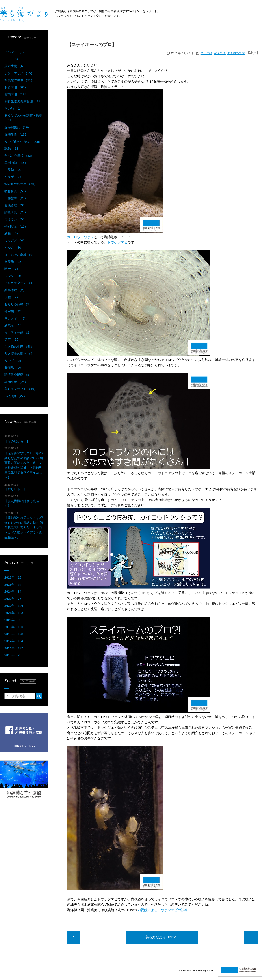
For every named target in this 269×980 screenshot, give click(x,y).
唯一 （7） (12, 269)
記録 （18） (13, 149)
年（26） (14, 655)
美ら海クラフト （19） (21, 389)
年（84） (14, 592)
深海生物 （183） (17, 134)
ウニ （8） (12, 59)
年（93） (14, 620)
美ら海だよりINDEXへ (162, 937)
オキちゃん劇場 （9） (20, 255)
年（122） (15, 648)
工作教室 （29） (16, 198)
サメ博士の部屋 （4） (20, 354)
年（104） (15, 641)
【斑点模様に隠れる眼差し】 (22, 501)
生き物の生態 (236, 53)
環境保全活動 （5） (18, 375)
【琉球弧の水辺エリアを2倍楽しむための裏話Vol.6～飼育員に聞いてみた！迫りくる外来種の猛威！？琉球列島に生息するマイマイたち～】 (24, 463)
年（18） (14, 577)
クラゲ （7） (14, 177)
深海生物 (220, 53)
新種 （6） (12, 233)
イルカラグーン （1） (20, 283)
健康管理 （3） (15, 205)
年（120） (15, 634)
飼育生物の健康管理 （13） (24, 101)
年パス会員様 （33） (19, 156)
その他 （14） (14, 109)
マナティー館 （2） (18, 332)
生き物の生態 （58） (19, 347)
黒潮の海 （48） (16, 163)
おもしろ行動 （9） (18, 304)
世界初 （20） (14, 170)
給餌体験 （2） (15, 290)
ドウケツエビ (117, 242)
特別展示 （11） (16, 226)
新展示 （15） (14, 325)
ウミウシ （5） (15, 219)
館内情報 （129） (17, 94)
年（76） (14, 599)
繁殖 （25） (13, 339)
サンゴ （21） (14, 361)
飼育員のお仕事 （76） (21, 184)
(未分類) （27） (16, 396)
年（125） (15, 627)
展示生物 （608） (17, 66)
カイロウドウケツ (80, 237)
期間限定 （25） (16, 382)
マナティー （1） (17, 318)
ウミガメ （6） (15, 241)
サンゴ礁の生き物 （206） (23, 142)
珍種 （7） (12, 297)
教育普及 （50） (16, 191)
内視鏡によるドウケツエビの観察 (163, 910)
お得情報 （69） (16, 87)
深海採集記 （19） (18, 127)
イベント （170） (17, 52)
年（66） (14, 585)
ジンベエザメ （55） (19, 73)
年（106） (15, 606)
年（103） (15, 613)
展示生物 (206, 53)
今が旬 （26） (14, 311)
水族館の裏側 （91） (19, 80)
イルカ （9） (14, 247)
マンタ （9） (14, 276)
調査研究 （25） (16, 212)
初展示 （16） (14, 262)
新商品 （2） (14, 368)
